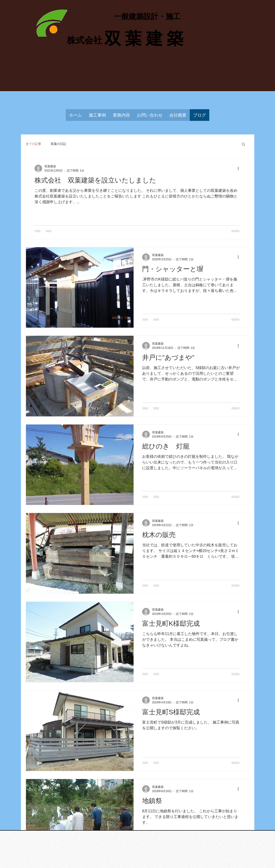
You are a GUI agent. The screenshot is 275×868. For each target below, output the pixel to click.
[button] (243, 145)
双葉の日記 (58, 144)
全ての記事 (33, 144)
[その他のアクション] (240, 168)
